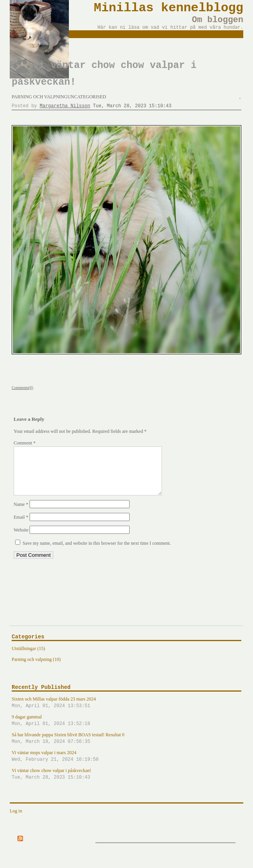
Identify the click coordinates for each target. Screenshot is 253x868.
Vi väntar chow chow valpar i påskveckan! (126, 784)
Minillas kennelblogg (169, 8)
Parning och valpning (40, 97)
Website (21, 539)
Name (21, 514)
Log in (16, 820)
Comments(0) (22, 388)
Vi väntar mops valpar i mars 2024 (126, 766)
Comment (25, 443)
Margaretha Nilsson (65, 106)
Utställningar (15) (28, 658)
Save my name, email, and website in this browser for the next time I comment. (97, 553)
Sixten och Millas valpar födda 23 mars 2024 (126, 712)
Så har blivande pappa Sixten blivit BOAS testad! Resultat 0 (126, 748)
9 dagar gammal (126, 730)
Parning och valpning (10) (36, 669)
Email (21, 526)
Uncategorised (87, 97)
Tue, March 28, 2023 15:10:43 (132, 106)
